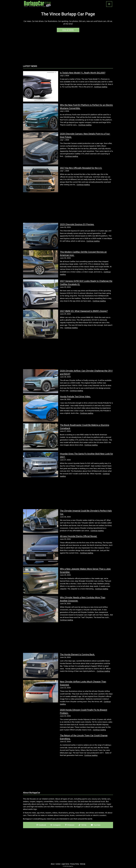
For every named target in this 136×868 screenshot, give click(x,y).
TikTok (83, 825)
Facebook (41, 825)
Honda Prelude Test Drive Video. (75, 397)
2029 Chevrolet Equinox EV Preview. (77, 224)
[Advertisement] (68, 49)
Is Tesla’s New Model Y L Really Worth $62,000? (83, 73)
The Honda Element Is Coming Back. (77, 654)
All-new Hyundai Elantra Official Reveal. (79, 536)
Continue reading (101, 87)
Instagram (56, 825)
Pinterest (70, 825)
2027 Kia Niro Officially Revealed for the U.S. (81, 168)
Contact (58, 864)
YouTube (96, 825)
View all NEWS (68, 30)
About (53, 864)
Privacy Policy (75, 864)
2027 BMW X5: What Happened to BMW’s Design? (84, 311)
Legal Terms (65, 864)
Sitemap (83, 864)
